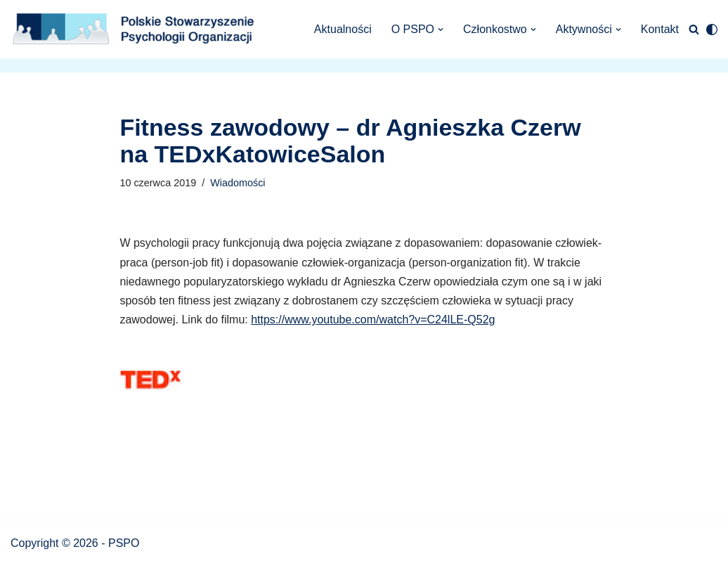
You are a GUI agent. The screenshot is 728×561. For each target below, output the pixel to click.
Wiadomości (238, 183)
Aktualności (343, 29)
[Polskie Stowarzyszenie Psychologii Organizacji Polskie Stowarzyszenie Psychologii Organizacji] (137, 29)
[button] (441, 30)
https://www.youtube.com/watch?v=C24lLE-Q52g (373, 320)
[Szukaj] (694, 29)
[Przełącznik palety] (712, 30)
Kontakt (660, 29)
